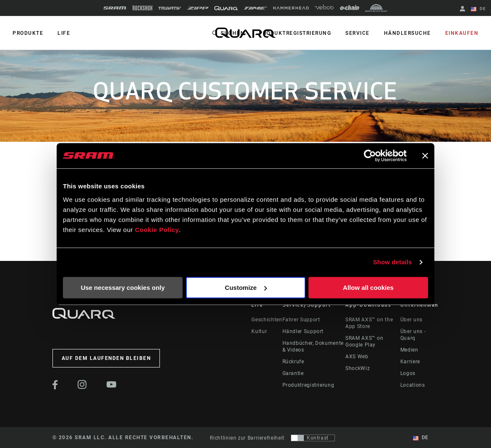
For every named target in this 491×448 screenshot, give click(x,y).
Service (358, 33)
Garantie (293, 373)
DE (478, 9)
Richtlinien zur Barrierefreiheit (247, 438)
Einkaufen (462, 33)
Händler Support (303, 331)
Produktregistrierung (295, 33)
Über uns (411, 320)
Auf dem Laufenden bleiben (106, 358)
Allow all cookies (368, 288)
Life (64, 33)
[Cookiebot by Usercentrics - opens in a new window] (370, 156)
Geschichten (267, 320)
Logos (408, 373)
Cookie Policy (157, 230)
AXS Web (357, 357)
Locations (413, 385)
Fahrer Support (301, 320)
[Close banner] (425, 156)
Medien (409, 350)
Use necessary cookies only (123, 288)
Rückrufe (293, 362)
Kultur (259, 331)
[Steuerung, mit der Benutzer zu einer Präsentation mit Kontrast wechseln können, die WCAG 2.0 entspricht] (313, 438)
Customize (246, 288)
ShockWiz (358, 368)
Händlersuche (407, 33)
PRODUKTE (28, 33)
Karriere (410, 362)
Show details (393, 262)
